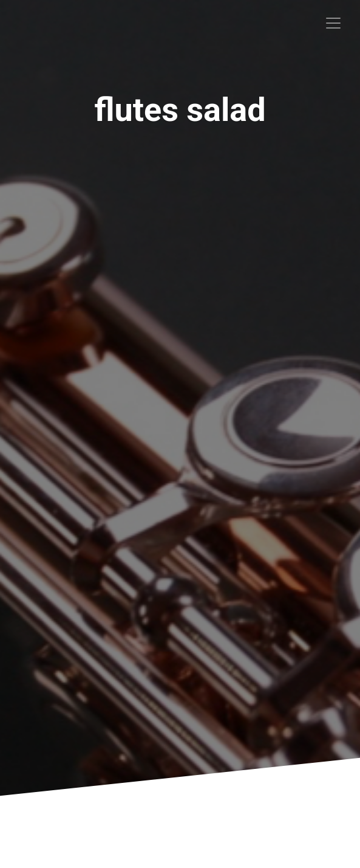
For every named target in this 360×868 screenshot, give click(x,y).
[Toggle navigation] (333, 23)
